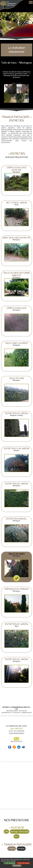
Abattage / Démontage (20, 831)
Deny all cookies (23, 863)
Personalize (17, 866)
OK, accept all (10, 863)
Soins (16, 836)
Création (12, 849)
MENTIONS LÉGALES (12, 711)
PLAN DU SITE (17, 713)
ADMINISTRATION (27, 713)
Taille (6, 831)
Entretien (21, 849)
